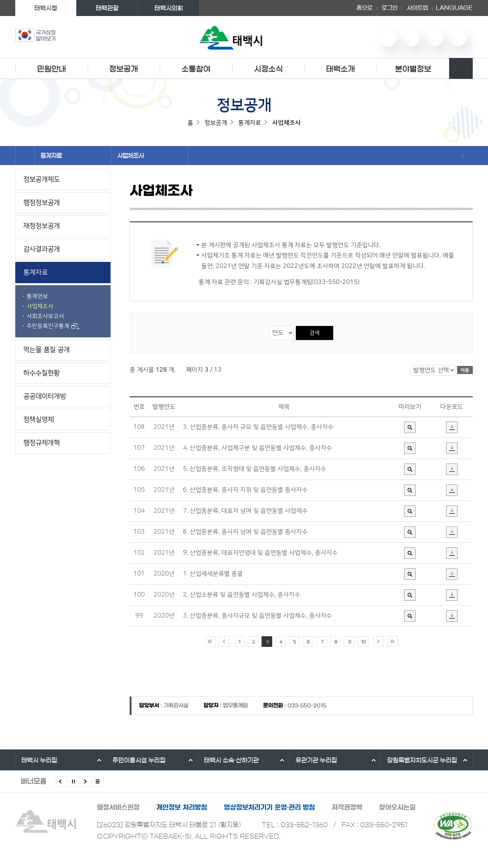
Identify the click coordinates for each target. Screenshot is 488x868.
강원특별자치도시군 (422, 760)
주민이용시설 (139, 760)
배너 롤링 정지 (73, 781)
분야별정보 (413, 69)
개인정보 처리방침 (182, 807)
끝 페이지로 (392, 642)
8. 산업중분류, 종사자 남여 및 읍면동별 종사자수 (245, 532)
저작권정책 (347, 807)
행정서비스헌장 (118, 807)
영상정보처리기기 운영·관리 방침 (269, 807)
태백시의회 (169, 8)
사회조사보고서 (45, 316)
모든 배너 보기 (97, 781)
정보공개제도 (42, 180)
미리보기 (410, 422)
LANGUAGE (454, 8)
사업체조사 (149, 156)
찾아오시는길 (397, 807)
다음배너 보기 (85, 781)
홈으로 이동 (25, 156)
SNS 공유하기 (457, 156)
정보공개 (124, 69)
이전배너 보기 (61, 781)
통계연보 (37, 296)
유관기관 (316, 760)
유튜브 (388, 38)
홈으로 (364, 8)
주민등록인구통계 (53, 326)
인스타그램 (435, 38)
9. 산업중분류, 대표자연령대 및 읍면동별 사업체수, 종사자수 (260, 553)
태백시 (39, 760)
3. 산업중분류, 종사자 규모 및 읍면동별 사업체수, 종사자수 (258, 427)
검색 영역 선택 (269, 326)
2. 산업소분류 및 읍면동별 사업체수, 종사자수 (242, 595)
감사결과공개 (42, 249)
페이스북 (458, 38)
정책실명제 (39, 420)
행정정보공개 (42, 203)
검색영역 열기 (461, 68)
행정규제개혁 (42, 443)
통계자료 (73, 156)
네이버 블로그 (412, 38)
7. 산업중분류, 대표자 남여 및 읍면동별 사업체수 (245, 511)
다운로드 (452, 422)
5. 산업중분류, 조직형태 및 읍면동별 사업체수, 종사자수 (255, 469)
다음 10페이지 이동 (379, 642)
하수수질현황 (42, 373)
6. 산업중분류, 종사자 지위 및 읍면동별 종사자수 (245, 490)
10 (363, 642)
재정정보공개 (42, 226)
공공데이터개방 (45, 396)
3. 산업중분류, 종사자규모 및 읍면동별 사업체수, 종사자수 (258, 616)
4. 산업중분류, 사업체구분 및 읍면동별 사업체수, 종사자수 (258, 448)
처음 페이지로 (210, 642)
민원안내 (51, 69)
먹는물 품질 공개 (47, 350)
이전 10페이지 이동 (224, 642)
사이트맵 (417, 8)
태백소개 (340, 69)
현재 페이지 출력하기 (468, 156)
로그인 (390, 8)
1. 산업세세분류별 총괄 (213, 574)
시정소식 (268, 69)
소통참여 (196, 69)
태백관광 (107, 8)
